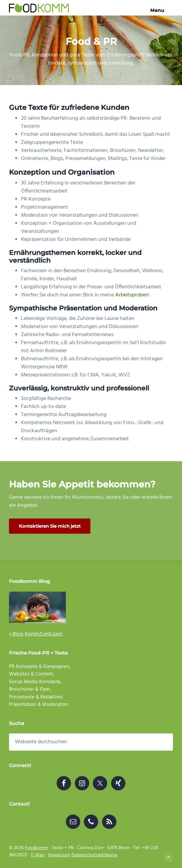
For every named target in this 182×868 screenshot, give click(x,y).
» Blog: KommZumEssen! (36, 634)
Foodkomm (37, 848)
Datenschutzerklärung (94, 855)
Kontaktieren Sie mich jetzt (50, 526)
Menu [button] (162, 10)
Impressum (59, 855)
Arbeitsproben (132, 295)
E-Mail (38, 855)
